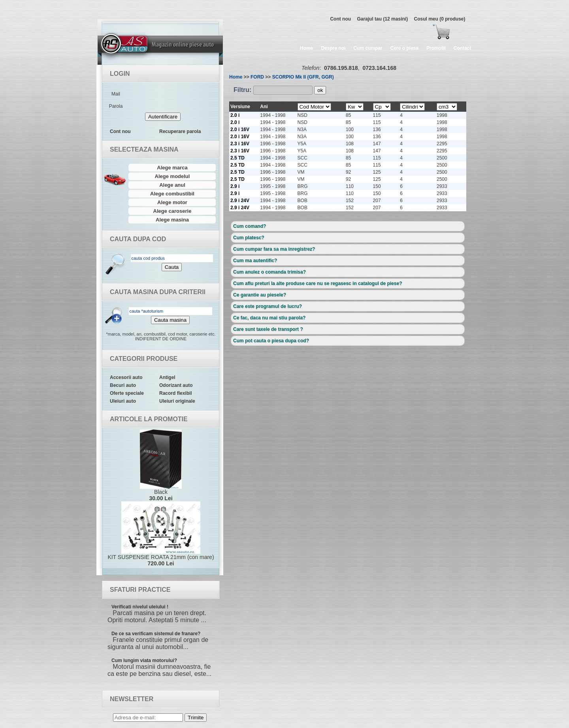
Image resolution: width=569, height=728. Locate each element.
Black (161, 465)
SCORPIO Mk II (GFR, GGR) (303, 77)
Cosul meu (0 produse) (439, 19)
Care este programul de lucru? (268, 306)
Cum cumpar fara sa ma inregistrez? (274, 249)
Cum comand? (250, 226)
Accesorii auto (126, 377)
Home (306, 48)
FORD (257, 77)
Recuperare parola (180, 131)
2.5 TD (237, 158)
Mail (116, 94)
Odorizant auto (176, 385)
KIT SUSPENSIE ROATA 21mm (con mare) (161, 534)
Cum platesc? (249, 238)
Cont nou (340, 19)
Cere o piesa (404, 48)
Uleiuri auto (123, 401)
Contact (463, 48)
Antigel (167, 377)
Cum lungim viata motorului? (144, 660)
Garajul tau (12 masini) (382, 19)
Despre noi (333, 48)
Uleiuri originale (177, 401)
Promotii (436, 48)
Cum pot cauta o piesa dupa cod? (271, 341)
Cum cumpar (368, 48)
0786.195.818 (341, 68)
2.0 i (235, 115)
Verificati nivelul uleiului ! (140, 607)
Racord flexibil (176, 393)
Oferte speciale (127, 393)
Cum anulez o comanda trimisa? (269, 272)
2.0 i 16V (240, 129)
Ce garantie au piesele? (260, 295)
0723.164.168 (379, 68)
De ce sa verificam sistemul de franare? (156, 634)
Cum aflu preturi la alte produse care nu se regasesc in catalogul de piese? (317, 283)
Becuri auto (123, 385)
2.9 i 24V (240, 201)
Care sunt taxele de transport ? (268, 329)
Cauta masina (170, 320)
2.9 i (235, 186)
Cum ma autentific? (255, 261)
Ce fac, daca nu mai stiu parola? (269, 318)
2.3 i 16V (240, 144)
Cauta (172, 267)
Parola (116, 106)
